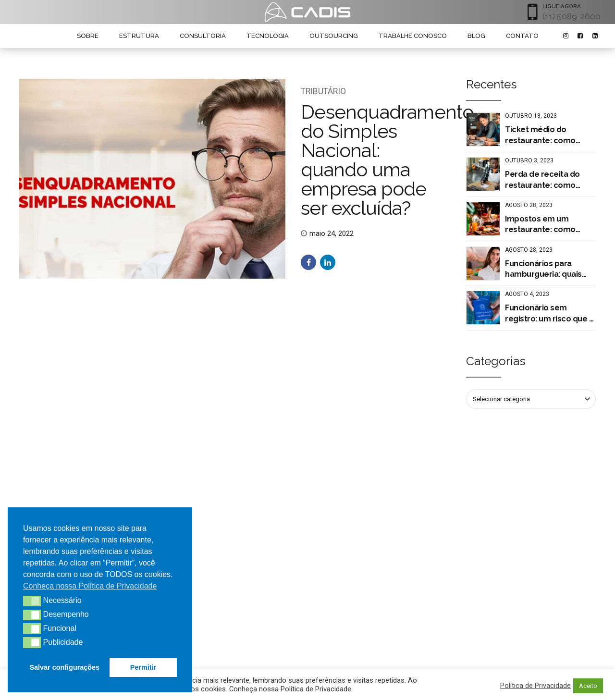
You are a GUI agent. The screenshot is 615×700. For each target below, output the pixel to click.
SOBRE (88, 36)
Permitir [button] (143, 667)
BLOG (476, 36)
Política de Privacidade (535, 686)
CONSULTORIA (203, 36)
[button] (32, 601)
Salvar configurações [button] (65, 667)
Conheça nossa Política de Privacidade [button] (90, 586)
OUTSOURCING (334, 36)
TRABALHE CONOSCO (413, 36)
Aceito (588, 686)
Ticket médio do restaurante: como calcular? (540, 135)
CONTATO (522, 36)
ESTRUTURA (139, 36)
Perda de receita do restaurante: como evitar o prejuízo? (542, 180)
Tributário (323, 91)
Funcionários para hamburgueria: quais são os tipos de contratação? (543, 270)
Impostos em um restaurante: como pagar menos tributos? (548, 225)
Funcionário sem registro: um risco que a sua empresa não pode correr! (549, 314)
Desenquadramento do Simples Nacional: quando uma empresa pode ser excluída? (387, 160)
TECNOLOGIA (268, 36)
